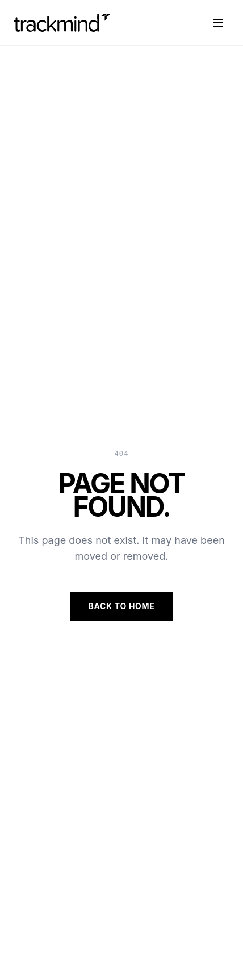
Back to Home (121, 606)
